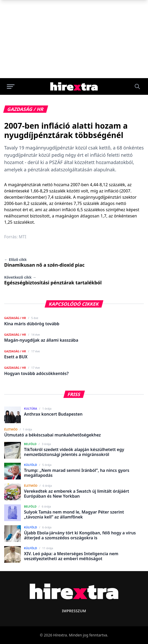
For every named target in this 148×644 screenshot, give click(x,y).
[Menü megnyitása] (11, 86)
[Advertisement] (74, 39)
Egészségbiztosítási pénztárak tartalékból (53, 280)
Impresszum (74, 611)
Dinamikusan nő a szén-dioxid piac (44, 262)
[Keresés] (137, 86)
